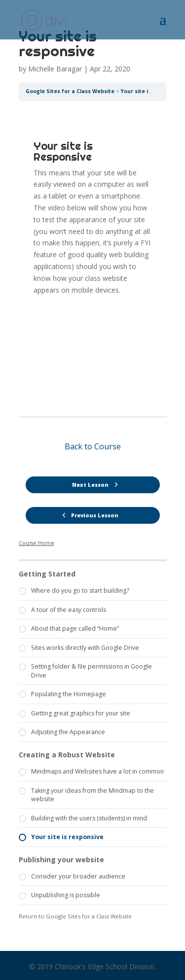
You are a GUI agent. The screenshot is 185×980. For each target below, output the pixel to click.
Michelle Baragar (55, 69)
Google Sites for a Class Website (70, 91)
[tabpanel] (93, 259)
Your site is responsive (152, 91)
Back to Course (93, 446)
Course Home (37, 543)
